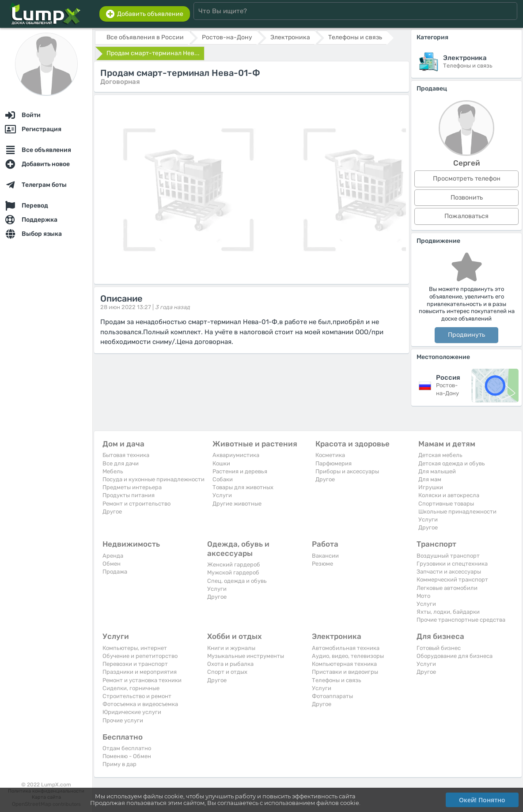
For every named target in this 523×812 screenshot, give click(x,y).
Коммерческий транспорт (452, 580)
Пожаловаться (466, 216)
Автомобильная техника (346, 648)
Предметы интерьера (132, 487)
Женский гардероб (234, 565)
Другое (112, 512)
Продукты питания (129, 495)
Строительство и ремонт (137, 696)
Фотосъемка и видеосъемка (140, 704)
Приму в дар (119, 764)
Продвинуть (466, 335)
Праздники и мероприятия (140, 672)
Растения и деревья (240, 471)
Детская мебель (440, 455)
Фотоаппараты (332, 696)
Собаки (223, 479)
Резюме (322, 564)
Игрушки (431, 487)
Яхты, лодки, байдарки (448, 612)
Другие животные (237, 504)
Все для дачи (121, 463)
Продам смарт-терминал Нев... (153, 53)
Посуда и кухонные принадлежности (153, 479)
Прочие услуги (123, 720)
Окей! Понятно (482, 800)
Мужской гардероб (233, 572)
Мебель (113, 471)
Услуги (222, 495)
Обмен (112, 564)
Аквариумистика (236, 455)
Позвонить (467, 198)
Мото (423, 596)
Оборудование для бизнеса (455, 656)
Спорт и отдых (227, 672)
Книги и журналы (231, 648)
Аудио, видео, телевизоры (348, 656)
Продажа (115, 572)
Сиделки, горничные (131, 688)
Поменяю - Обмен (127, 756)
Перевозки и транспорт (135, 664)
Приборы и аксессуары (347, 471)
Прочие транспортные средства (461, 620)
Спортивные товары (446, 504)
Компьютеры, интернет (135, 648)
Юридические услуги (132, 712)
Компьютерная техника (344, 664)
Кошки (221, 463)
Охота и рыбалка (230, 664)
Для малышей (437, 471)
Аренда (113, 556)
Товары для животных (243, 487)
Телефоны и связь (337, 680)
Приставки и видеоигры (345, 672)
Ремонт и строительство (136, 504)
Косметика (330, 455)
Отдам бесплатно (127, 748)
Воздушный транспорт (448, 556)
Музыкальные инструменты (246, 656)
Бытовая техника (126, 455)
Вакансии (325, 556)
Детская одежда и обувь (452, 463)
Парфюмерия (334, 463)
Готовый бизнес (439, 648)
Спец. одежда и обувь (237, 581)
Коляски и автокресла (449, 495)
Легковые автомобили (447, 588)
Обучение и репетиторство (140, 656)
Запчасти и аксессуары (449, 572)
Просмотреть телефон (467, 179)
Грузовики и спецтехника (452, 564)
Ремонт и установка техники (142, 680)
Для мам (430, 479)
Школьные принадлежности (457, 512)
